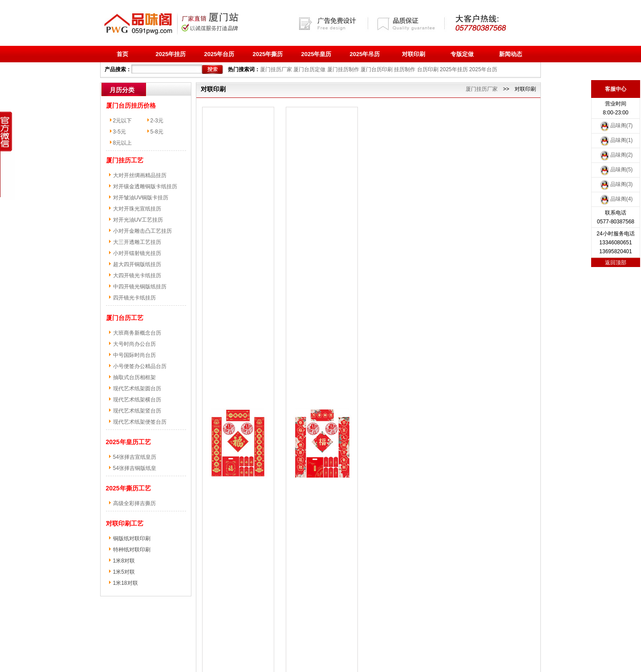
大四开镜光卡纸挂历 (137, 275)
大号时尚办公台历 (134, 344)
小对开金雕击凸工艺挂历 (142, 231)
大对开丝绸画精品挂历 (140, 175)
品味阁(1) (616, 140)
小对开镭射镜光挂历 (137, 253)
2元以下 (123, 121)
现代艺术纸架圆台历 (137, 389)
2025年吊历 (365, 54)
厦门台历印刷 (377, 69)
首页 (122, 54)
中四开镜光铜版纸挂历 (140, 287)
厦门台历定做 (309, 69)
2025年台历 (219, 54)
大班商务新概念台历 (137, 333)
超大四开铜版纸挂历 (137, 264)
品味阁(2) (616, 155)
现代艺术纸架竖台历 (137, 411)
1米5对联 (124, 572)
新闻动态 (511, 54)
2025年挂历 (171, 54)
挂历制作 (405, 69)
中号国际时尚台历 (134, 355)
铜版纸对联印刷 (132, 538)
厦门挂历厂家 (276, 69)
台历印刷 (428, 69)
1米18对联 (126, 583)
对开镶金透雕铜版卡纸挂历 (145, 186)
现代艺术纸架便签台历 (140, 422)
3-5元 (120, 132)
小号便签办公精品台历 (140, 366)
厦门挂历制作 (343, 69)
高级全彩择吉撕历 (134, 503)
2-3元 (157, 121)
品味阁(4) (616, 199)
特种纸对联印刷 (132, 550)
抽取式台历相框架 (134, 377)
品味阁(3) (616, 184)
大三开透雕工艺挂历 (137, 242)
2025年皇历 (316, 54)
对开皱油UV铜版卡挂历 (141, 198)
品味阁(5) (616, 170)
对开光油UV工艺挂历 (138, 220)
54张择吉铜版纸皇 (135, 468)
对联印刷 (414, 54)
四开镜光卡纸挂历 (134, 298)
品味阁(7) (616, 125)
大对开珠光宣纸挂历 (137, 209)
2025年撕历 (268, 54)
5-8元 (157, 132)
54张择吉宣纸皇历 (135, 457)
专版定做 (462, 54)
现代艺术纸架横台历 (137, 400)
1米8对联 (124, 561)
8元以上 (123, 143)
